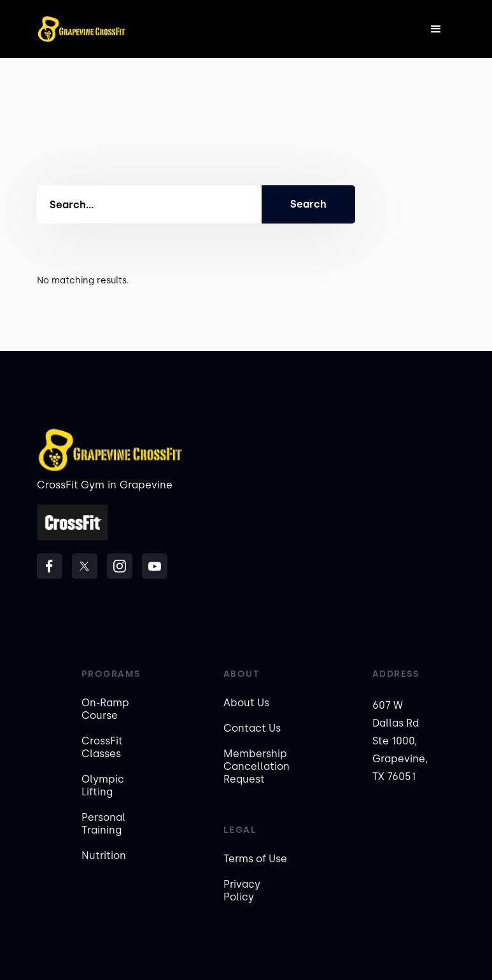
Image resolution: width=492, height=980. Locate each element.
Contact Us (252, 728)
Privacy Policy (242, 891)
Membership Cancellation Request (257, 766)
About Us (246, 703)
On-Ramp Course (105, 709)
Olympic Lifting (103, 785)
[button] (436, 29)
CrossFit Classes (102, 747)
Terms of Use (255, 859)
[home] (81, 29)
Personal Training (103, 824)
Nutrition (104, 856)
